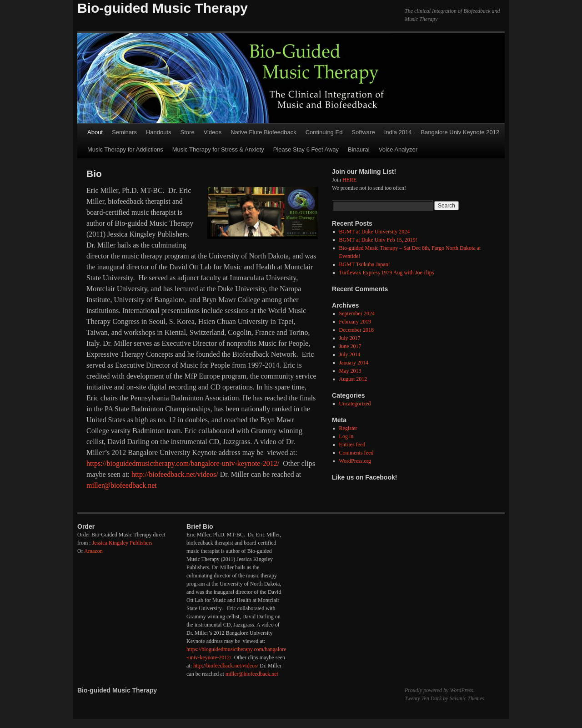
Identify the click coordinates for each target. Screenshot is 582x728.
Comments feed (356, 453)
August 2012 (353, 379)
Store (188, 132)
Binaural (359, 149)
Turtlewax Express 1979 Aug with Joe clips (387, 273)
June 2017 (350, 346)
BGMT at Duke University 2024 (375, 232)
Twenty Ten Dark (423, 698)
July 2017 (350, 338)
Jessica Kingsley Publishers (123, 543)
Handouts (159, 132)
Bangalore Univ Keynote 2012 (460, 132)
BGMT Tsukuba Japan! (365, 264)
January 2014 (354, 363)
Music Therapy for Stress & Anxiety (218, 149)
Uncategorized (355, 404)
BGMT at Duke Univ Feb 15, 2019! (378, 240)
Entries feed (352, 445)
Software (363, 132)
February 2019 (355, 322)
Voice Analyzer (398, 149)
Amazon (93, 551)
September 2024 (357, 313)
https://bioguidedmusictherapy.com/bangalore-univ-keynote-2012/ (183, 463)
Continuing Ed (324, 132)
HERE (349, 180)
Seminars (124, 132)
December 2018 (356, 330)
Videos (213, 132)
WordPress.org (355, 461)
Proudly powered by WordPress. (440, 690)
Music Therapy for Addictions (125, 149)
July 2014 (350, 354)
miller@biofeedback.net (122, 485)
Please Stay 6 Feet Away (306, 149)
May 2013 (350, 371)
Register (348, 428)
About (95, 132)
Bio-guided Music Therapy (163, 8)
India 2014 (398, 132)
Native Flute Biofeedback (263, 132)
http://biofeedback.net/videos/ (175, 474)
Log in (346, 436)
